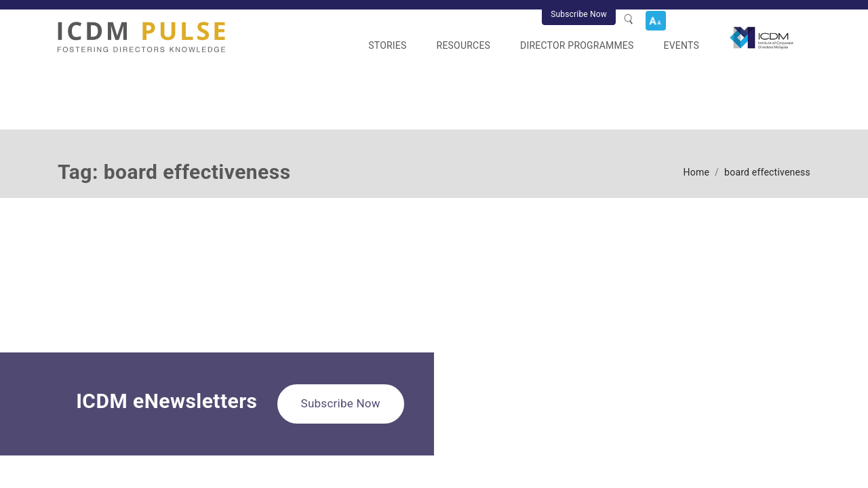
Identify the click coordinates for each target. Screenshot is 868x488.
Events (682, 45)
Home (697, 172)
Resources (464, 45)
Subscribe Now (579, 14)
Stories (387, 45)
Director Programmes (577, 45)
